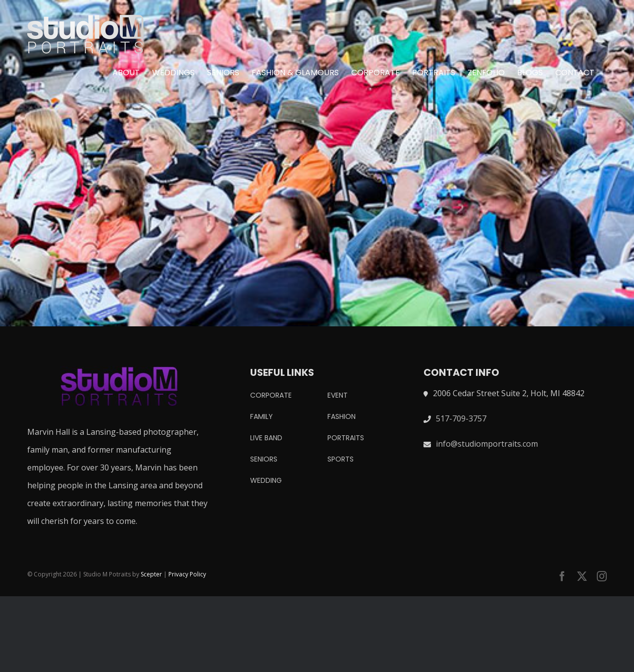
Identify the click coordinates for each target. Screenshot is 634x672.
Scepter (151, 574)
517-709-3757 (461, 418)
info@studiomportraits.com (487, 444)
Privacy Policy (187, 574)
